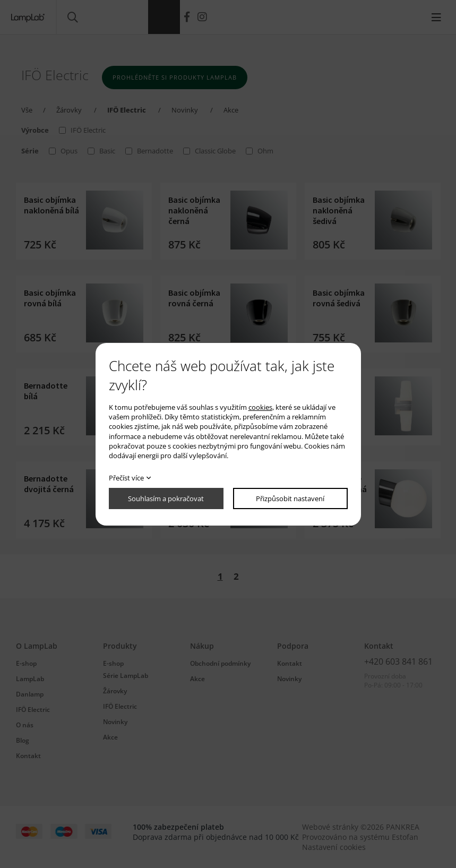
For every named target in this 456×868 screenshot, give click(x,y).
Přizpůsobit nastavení (290, 499)
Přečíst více (126, 478)
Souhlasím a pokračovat (166, 499)
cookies (260, 407)
